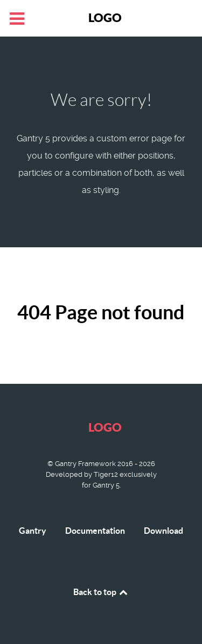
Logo (105, 17)
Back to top (101, 592)
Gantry (33, 531)
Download (163, 531)
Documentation (95, 531)
